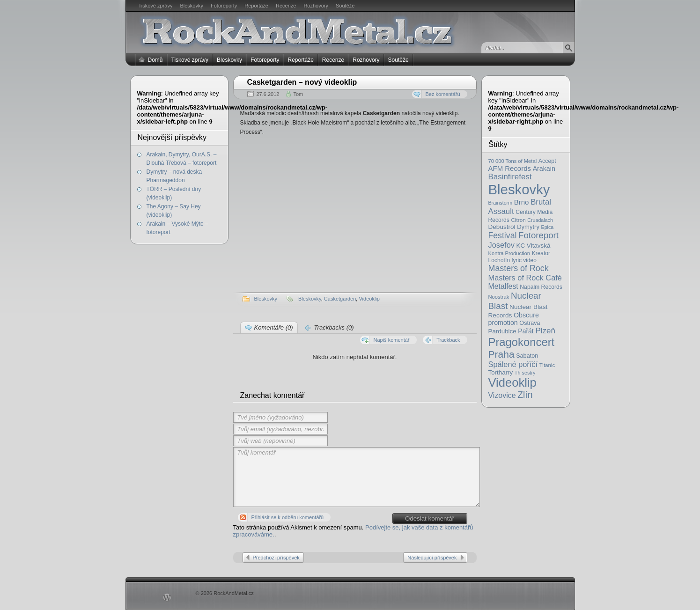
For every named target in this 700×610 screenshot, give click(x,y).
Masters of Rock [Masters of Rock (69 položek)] (519, 268)
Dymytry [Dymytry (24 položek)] (528, 227)
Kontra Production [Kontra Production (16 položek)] (509, 253)
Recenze (286, 6)
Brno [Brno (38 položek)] (522, 202)
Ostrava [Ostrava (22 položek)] (530, 323)
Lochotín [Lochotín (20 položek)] (499, 260)
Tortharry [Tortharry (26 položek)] (501, 372)
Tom (298, 94)
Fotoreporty (224, 6)
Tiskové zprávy (156, 6)
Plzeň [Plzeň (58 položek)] (545, 331)
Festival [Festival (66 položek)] (503, 235)
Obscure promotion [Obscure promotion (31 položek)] (514, 319)
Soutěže (345, 6)
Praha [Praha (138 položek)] (501, 354)
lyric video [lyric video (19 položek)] (524, 260)
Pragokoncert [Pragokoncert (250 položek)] (522, 342)
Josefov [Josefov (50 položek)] (501, 245)
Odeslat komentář (430, 518)
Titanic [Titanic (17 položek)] (547, 365)
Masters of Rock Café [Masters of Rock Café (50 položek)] (525, 278)
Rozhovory (316, 6)
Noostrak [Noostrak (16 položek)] (499, 297)
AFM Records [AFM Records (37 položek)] (510, 168)
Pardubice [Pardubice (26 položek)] (502, 331)
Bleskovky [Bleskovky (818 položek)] (519, 189)
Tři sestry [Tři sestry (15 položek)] (525, 373)
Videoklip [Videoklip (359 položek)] (512, 382)
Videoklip (369, 299)
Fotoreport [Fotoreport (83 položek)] (538, 235)
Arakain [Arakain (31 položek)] (544, 169)
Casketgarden (340, 299)
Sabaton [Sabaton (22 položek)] (527, 356)
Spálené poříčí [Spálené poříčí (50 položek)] (513, 364)
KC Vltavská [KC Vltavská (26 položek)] (534, 246)
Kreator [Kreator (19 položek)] (541, 253)
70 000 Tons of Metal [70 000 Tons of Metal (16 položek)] (513, 161)
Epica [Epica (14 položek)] (548, 227)
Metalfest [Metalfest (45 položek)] (503, 286)
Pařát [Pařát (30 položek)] (526, 331)
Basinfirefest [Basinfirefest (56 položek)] (510, 177)
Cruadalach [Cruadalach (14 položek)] (540, 220)
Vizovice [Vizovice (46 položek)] (502, 395)
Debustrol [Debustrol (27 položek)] (502, 227)
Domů (155, 60)
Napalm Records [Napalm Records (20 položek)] (541, 287)
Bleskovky (192, 6)
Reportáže (256, 6)
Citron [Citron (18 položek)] (518, 220)
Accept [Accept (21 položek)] (547, 161)
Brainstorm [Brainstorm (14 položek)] (501, 203)
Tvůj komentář (357, 477)
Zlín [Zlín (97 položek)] (525, 395)
